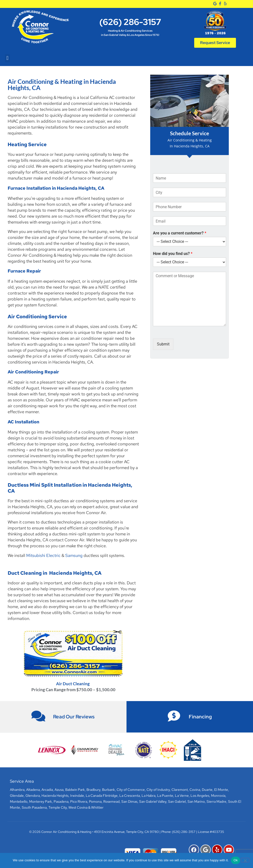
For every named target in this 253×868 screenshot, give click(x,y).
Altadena (33, 790)
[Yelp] (225, 4)
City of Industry (158, 790)
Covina (195, 790)
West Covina (78, 807)
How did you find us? (173, 254)
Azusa (59, 790)
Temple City (58, 807)
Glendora (33, 796)
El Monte (221, 790)
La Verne (182, 796)
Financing (200, 717)
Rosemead (111, 801)
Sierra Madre (216, 801)
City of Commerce (131, 790)
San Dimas (129, 801)
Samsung (74, 555)
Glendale (17, 796)
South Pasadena (34, 807)
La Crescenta (130, 796)
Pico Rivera (79, 801)
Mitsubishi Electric (43, 555)
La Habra (148, 796)
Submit (163, 344)
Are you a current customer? (180, 233)
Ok (236, 860)
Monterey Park (41, 801)
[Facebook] (220, 4)
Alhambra (17, 790)
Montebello (19, 801)
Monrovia (218, 796)
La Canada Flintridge (102, 796)
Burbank (108, 790)
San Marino (196, 801)
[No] (245, 860)
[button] (7, 58)
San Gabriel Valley (153, 801)
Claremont (180, 790)
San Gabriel (177, 801)
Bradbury (93, 790)
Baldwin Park (75, 790)
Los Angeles (200, 796)
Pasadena (61, 801)
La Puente (165, 796)
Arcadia (47, 790)
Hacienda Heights (55, 796)
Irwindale (77, 796)
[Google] (215, 4)
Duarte (207, 790)
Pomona (95, 801)
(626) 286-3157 (130, 22)
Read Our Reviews (74, 717)
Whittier (97, 807)
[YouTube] (229, 850)
